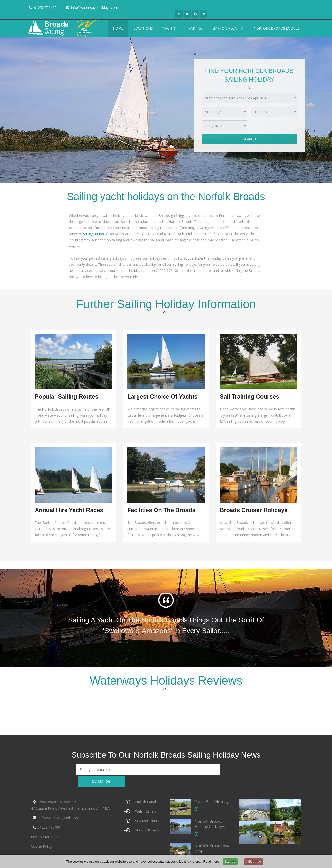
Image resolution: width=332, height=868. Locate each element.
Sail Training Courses (250, 397)
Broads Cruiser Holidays (254, 510)
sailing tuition (94, 234)
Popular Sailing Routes (67, 397)
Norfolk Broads (147, 819)
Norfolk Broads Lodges (277, 28)
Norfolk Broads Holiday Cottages (210, 813)
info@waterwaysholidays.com (91, 7)
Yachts (170, 28)
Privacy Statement (45, 826)
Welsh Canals (146, 800)
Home (118, 28)
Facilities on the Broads (161, 510)
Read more (211, 862)
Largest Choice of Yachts (163, 397)
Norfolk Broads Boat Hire (209, 837)
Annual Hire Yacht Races (69, 510)
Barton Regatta (228, 28)
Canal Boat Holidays (213, 791)
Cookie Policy (41, 835)
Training (194, 28)
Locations (143, 28)
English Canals (146, 791)
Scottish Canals (147, 809)
